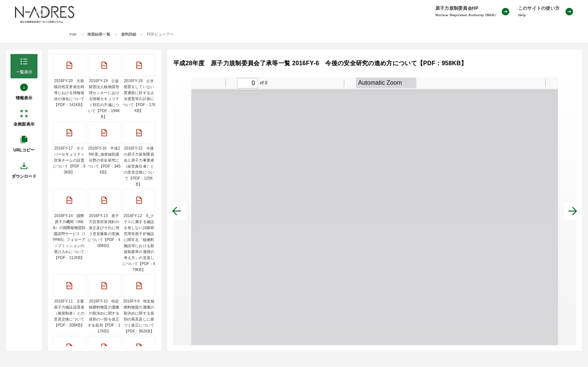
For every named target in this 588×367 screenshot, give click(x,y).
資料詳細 (129, 34)
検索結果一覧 (99, 34)
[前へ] (177, 211)
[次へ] (573, 211)
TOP (73, 35)
